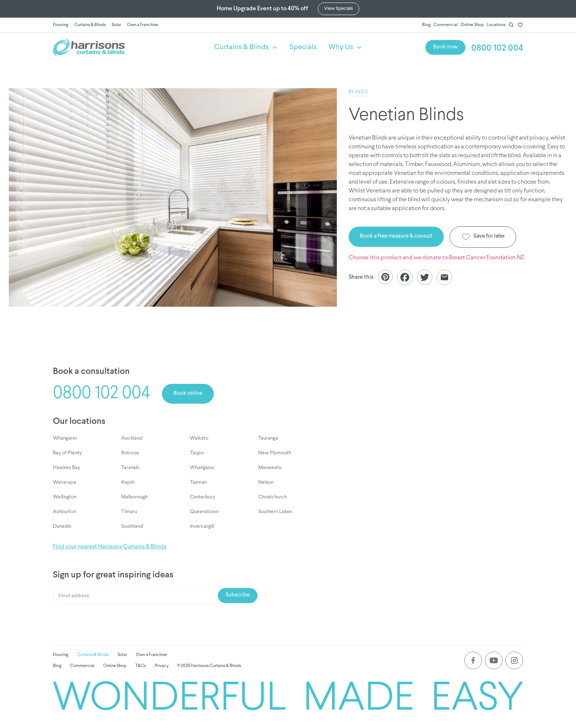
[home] (128, 47)
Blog (426, 25)
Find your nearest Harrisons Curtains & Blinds (110, 547)
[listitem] (173, 197)
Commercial (446, 25)
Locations (496, 25)
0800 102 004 (497, 48)
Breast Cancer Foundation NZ (487, 258)
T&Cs (141, 666)
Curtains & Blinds (90, 25)
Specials (303, 47)
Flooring (61, 25)
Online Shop (472, 25)
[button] (246, 47)
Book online (188, 394)
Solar (116, 25)
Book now (445, 47)
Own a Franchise (143, 25)
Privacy (162, 666)
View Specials (339, 9)
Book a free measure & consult (396, 236)
